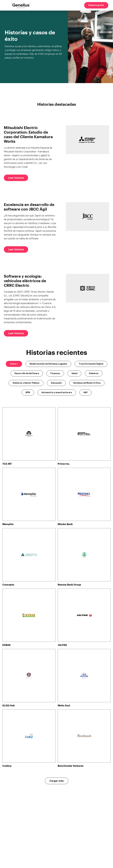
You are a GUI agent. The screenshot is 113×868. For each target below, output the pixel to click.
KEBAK (7, 645)
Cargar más (57, 781)
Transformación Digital (91, 364)
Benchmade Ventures (71, 766)
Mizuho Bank (65, 524)
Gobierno (94, 373)
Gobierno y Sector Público (26, 383)
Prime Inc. (64, 464)
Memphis (8, 524)
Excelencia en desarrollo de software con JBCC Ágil (29, 207)
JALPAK (62, 645)
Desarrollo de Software (27, 373)
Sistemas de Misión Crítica (87, 383)
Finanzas (55, 373)
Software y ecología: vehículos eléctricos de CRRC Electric (25, 281)
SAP (85, 393)
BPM (28, 393)
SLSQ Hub (9, 705)
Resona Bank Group (69, 584)
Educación (56, 383)
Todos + (14, 364)
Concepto (8, 584)
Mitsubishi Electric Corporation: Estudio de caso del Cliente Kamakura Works (28, 134)
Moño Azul (64, 705)
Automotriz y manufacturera (57, 393)
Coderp (7, 766)
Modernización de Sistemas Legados (48, 364)
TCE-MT (7, 464)
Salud (74, 373)
